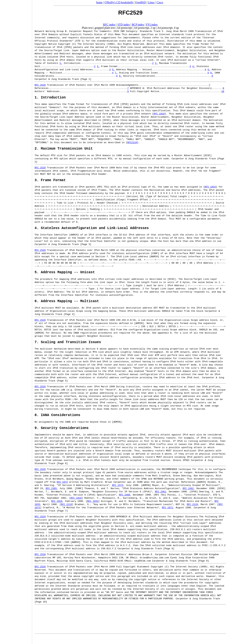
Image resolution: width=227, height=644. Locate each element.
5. (113, 69)
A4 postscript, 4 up (168, 28)
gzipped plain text (105, 28)
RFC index (109, 25)
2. (156, 63)
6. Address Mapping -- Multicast (67, 306)
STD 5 (216, 503)
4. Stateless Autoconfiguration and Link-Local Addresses (92, 231)
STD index (124, 25)
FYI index (152, 25)
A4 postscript (124, 28)
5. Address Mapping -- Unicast (65, 276)
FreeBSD (141, 2)
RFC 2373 (118, 493)
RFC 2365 (51, 496)
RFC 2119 (66, 512)
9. (120, 76)
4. (194, 66)
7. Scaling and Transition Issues (68, 348)
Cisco (160, 2)
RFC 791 (103, 189)
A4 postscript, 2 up (145, 28)
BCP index (138, 25)
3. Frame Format (50, 182)
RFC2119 (132, 143)
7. (116, 73)
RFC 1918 (159, 114)
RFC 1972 (62, 490)
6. (209, 69)
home (99, 2)
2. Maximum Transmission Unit (64, 150)
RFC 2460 (124, 503)
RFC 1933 (210, 189)
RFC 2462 (188, 496)
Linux (151, 2)
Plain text (87, 28)
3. (98, 66)
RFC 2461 (160, 499)
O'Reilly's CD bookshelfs (119, 2)
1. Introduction (50, 98)
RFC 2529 (40, 85)
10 (223, 91)
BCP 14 (180, 512)
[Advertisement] (16, 321)
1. (61, 63)
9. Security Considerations (62, 436)
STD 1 (80, 41)
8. (212, 73)
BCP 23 (39, 496)
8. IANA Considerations (57, 422)
